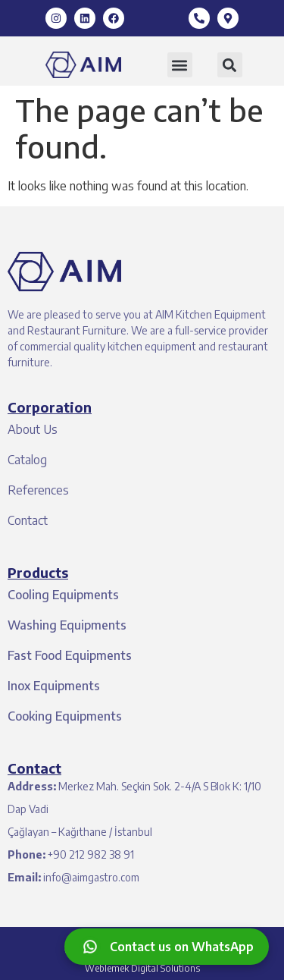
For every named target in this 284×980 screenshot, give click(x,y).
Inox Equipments (54, 686)
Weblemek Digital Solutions (142, 968)
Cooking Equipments (65, 716)
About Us (33, 429)
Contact (28, 520)
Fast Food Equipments (70, 655)
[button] (180, 65)
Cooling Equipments (63, 595)
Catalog (27, 460)
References (38, 490)
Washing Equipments (67, 625)
